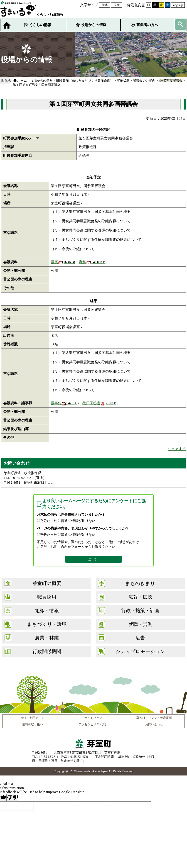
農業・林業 (47, 638)
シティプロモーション (140, 651)
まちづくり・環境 (47, 624)
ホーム (22, 80)
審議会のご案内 (144, 80)
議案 (63, 262)
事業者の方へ (147, 25)
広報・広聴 (140, 597)
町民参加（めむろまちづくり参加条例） (85, 80)
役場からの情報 (94, 25)
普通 (64, 521)
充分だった (48, 521)
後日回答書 (100, 403)
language (178, 5)
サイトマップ (93, 718)
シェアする (177, 449)
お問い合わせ (154, 724)
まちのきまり (140, 583)
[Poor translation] (12, 798)
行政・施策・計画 (140, 611)
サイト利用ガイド (33, 718)
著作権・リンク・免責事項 (154, 718)
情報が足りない (83, 521)
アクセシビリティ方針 (93, 724)
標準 (105, 5)
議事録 (65, 403)
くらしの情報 (40, 25)
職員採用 (47, 597)
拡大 (117, 5)
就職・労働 (140, 624)
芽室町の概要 (47, 583)
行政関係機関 (47, 651)
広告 (140, 638)
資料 (93, 262)
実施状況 (123, 80)
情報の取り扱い (33, 724)
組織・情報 (47, 611)
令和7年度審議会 (171, 80)
